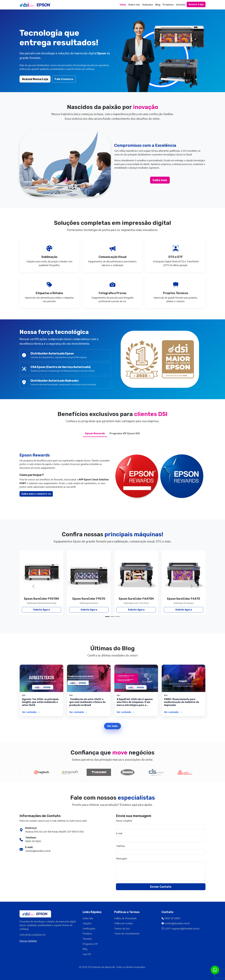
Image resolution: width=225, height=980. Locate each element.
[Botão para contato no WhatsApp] (215, 970)
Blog (158, 5)
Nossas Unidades (28, 941)
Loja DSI (87, 954)
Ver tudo (112, 726)
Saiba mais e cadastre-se (22, 494)
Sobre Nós (88, 918)
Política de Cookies (124, 923)
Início (123, 5)
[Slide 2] (113, 617)
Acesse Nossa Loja (35, 79)
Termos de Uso (122, 929)
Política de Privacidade (125, 918)
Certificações (89, 929)
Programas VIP (90, 944)
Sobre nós (134, 5)
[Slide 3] (118, 617)
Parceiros (87, 939)
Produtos (168, 5)
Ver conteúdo (31, 712)
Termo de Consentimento (127, 934)
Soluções (148, 5)
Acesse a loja (196, 4)
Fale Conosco (64, 79)
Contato (181, 5)
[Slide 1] (107, 617)
